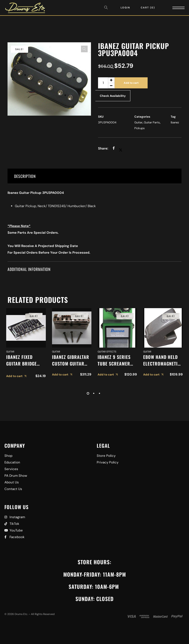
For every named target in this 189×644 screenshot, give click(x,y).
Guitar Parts (152, 122)
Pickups (140, 128)
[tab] (94, 176)
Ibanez (175, 122)
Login (125, 8)
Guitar (138, 122)
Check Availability (113, 96)
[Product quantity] (106, 83)
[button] (84, 49)
